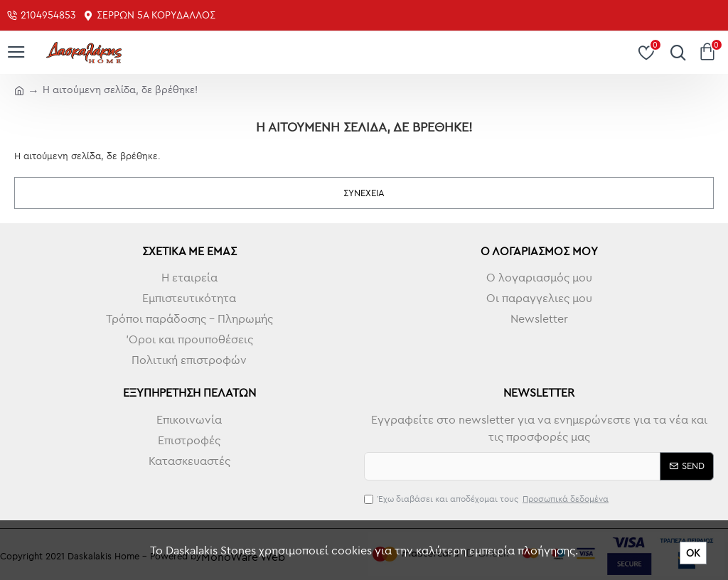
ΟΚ (693, 553)
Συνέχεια (364, 193)
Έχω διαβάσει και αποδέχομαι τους (487, 499)
